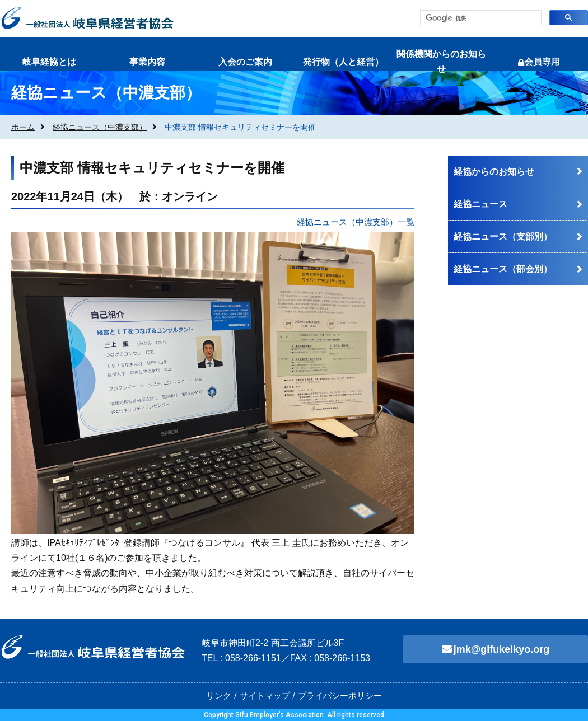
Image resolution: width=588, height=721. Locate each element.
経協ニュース (480, 204)
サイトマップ (265, 696)
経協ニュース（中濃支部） (100, 127)
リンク (219, 696)
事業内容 (147, 62)
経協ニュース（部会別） (503, 269)
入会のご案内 (245, 62)
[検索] (480, 18)
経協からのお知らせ (494, 172)
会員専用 (539, 62)
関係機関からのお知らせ (441, 62)
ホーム (23, 127)
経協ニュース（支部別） (503, 237)
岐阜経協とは (49, 62)
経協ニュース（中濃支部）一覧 (356, 222)
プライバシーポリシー (340, 696)
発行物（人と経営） (343, 62)
